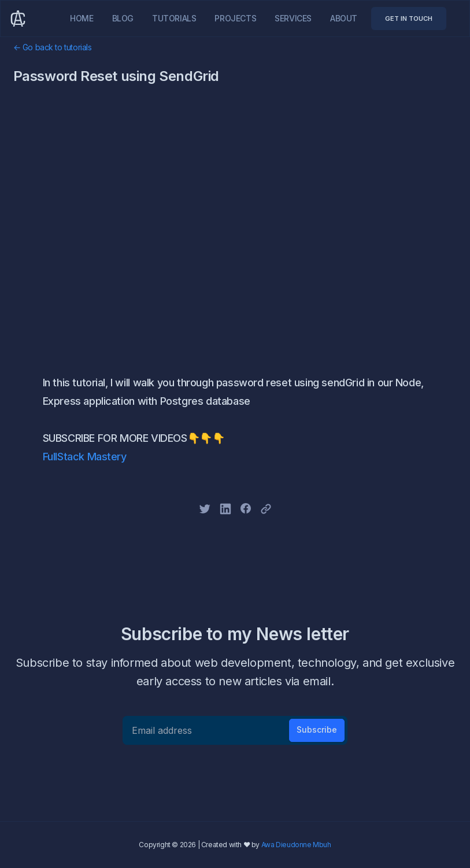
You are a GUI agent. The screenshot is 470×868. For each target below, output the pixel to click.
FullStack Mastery (85, 457)
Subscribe (317, 730)
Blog (123, 18)
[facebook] (246, 508)
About (344, 18)
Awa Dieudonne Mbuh (296, 845)
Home (82, 18)
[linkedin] (225, 509)
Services (293, 18)
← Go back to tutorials (53, 47)
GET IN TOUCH (409, 19)
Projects (235, 18)
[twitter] (205, 509)
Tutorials (174, 18)
